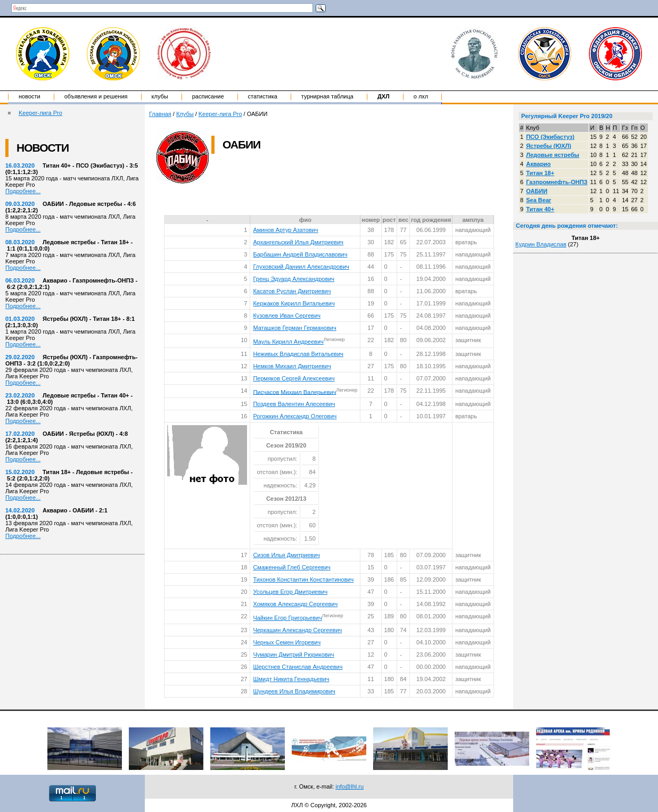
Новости (30, 96)
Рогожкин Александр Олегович (295, 416)
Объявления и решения (96, 96)
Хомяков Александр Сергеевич (295, 604)
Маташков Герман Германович (294, 328)
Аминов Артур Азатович (285, 230)
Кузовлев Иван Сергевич (287, 316)
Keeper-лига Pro (40, 113)
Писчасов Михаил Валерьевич (294, 392)
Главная (160, 114)
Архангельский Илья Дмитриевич (298, 242)
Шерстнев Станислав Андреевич (298, 667)
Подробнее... (23, 191)
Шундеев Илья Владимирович (294, 691)
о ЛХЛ (421, 96)
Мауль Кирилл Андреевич (288, 342)
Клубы (160, 96)
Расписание (208, 96)
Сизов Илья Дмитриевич (286, 555)
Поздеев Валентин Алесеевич (294, 404)
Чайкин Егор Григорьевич (287, 618)
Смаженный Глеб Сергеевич (291, 567)
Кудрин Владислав (541, 244)
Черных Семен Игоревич (287, 642)
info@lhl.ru (349, 786)
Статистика (263, 96)
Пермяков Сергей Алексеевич (294, 378)
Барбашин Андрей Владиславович (300, 254)
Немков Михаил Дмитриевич (292, 366)
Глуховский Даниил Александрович (301, 267)
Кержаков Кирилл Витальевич (294, 303)
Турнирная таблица (327, 96)
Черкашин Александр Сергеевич (297, 630)
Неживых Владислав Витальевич (298, 354)
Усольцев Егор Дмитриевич (290, 592)
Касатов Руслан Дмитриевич (292, 291)
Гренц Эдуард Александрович (294, 279)
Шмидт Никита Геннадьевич (291, 679)
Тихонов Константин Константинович (303, 579)
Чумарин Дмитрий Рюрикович (293, 654)
